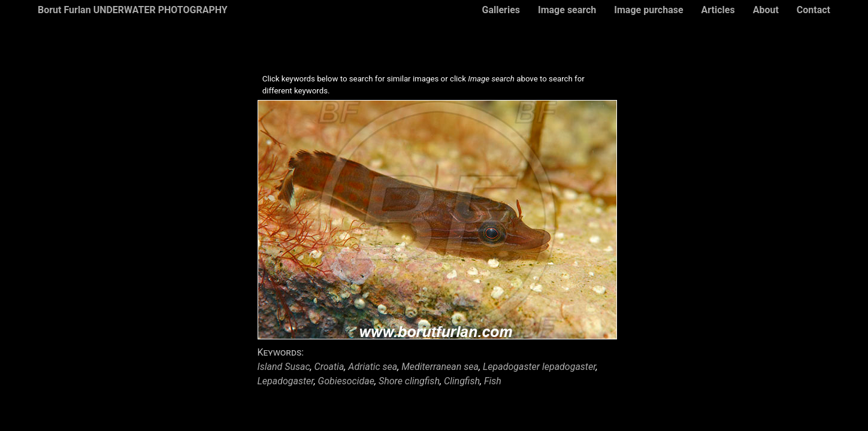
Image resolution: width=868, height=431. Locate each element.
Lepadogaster (286, 381)
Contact (813, 10)
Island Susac (284, 367)
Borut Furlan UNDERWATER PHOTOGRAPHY (133, 10)
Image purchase (648, 10)
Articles (718, 10)
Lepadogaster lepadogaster (539, 367)
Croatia (329, 367)
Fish (493, 381)
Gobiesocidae (346, 381)
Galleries (501, 10)
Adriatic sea (373, 367)
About (766, 10)
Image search (567, 10)
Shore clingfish (409, 381)
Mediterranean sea (440, 367)
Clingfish (462, 381)
